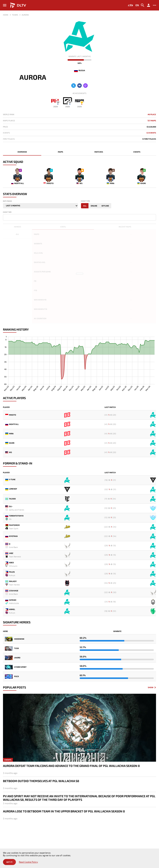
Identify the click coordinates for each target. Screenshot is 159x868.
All (85, 206)
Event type (85, 201)
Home (6, 15)
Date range (7, 201)
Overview (22, 152)
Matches (99, 152)
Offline (105, 206)
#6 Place (152, 114)
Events (137, 152)
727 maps (152, 121)
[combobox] (79, 217)
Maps (60, 152)
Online (94, 206)
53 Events (151, 133)
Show (151, 687)
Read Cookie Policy (28, 862)
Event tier (7, 212)
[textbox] (5, 217)
